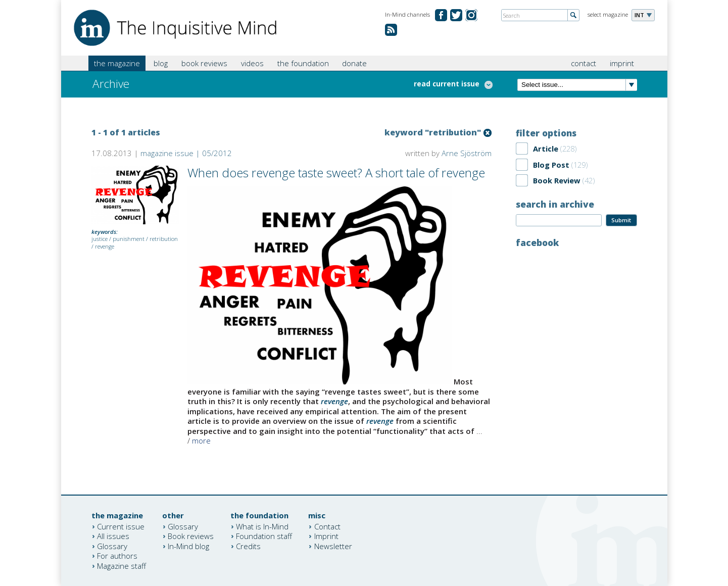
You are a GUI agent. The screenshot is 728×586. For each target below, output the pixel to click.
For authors (117, 556)
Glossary (112, 546)
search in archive (555, 204)
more (201, 441)
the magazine (117, 63)
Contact (327, 526)
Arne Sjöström (467, 153)
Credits (248, 546)
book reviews (204, 63)
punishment (129, 239)
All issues (113, 536)
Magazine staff (122, 565)
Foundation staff (264, 536)
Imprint (326, 536)
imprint (622, 63)
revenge (105, 246)
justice (100, 239)
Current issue (121, 526)
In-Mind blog (188, 546)
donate (354, 63)
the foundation (303, 63)
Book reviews (191, 536)
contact (584, 63)
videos (252, 63)
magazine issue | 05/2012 (186, 153)
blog (161, 63)
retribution (164, 239)
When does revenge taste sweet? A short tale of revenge (336, 173)
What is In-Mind (262, 526)
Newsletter (333, 546)
